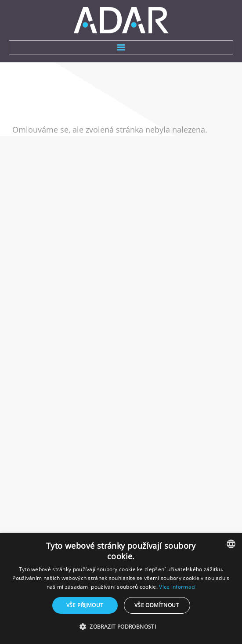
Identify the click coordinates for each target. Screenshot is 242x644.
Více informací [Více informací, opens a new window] (177, 587)
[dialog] (121, 588)
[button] (121, 627)
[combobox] (231, 544)
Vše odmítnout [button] (157, 605)
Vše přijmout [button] (85, 605)
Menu (121, 47)
